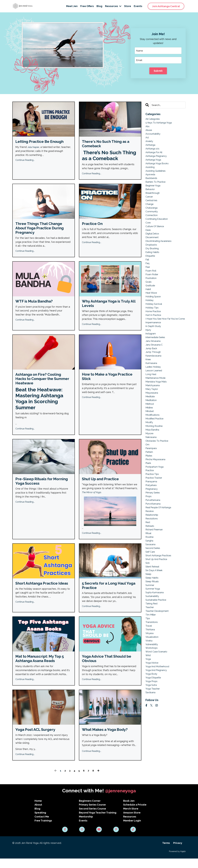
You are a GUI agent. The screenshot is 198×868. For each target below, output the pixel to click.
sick (148, 598)
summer (150, 622)
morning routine (155, 452)
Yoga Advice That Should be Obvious (110, 667)
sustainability (153, 634)
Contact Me (42, 826)
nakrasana (152, 464)
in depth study (154, 345)
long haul (152, 396)
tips (148, 657)
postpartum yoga (156, 495)
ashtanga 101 (153, 151)
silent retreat (154, 602)
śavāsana (151, 737)
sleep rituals (153, 618)
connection (152, 222)
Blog (99, 6)
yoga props (152, 725)
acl (147, 139)
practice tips (153, 503)
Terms (166, 853)
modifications (153, 440)
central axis (152, 207)
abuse (149, 131)
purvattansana (154, 531)
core (148, 230)
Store (128, 6)
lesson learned (155, 392)
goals (149, 294)
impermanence (154, 341)
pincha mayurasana (157, 487)
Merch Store (131, 818)
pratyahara (152, 515)
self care (151, 586)
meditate (151, 420)
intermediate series (157, 357)
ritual (149, 566)
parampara (152, 475)
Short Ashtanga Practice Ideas (39, 593)
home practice (154, 325)
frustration (152, 290)
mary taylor (152, 412)
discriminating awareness (161, 250)
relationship (153, 547)
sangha (150, 574)
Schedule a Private (135, 814)
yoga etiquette (154, 721)
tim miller (151, 653)
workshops (152, 689)
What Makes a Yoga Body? (108, 739)
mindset (150, 436)
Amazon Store (132, 822)
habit (149, 301)
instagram (151, 353)
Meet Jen (72, 6)
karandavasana (154, 377)
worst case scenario (158, 693)
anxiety (150, 143)
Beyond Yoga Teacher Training (98, 822)
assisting (151, 171)
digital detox (153, 242)
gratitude (151, 298)
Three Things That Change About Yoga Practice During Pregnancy (43, 230)
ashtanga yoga (154, 163)
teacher (150, 645)
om (148, 471)
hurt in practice (155, 329)
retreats (151, 559)
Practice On (94, 226)
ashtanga (151, 147)
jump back (152, 369)
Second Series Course (92, 818)
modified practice (156, 444)
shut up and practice (158, 594)
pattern (150, 479)
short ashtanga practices (160, 590)
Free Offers (87, 6)
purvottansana (154, 535)
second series (154, 582)
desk (148, 238)
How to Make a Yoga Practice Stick (101, 382)
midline (150, 432)
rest (148, 555)
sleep (149, 610)
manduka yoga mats (157, 404)
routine (150, 570)
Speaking (40, 822)
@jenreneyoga (120, 800)
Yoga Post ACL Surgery (38, 739)
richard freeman (156, 563)
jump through (154, 373)
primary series (154, 523)
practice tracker (155, 507)
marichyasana (154, 408)
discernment (153, 246)
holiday (150, 313)
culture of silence (156, 234)
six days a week (155, 606)
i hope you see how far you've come (164, 335)
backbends (152, 183)
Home (38, 810)
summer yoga (153, 626)
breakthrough (154, 199)
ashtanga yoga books (158, 167)
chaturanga (152, 215)
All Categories (154, 120)
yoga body (152, 717)
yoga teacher (153, 733)
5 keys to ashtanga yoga (160, 124)
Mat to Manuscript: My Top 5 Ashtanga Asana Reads (43, 667)
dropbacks (152, 254)
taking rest (152, 642)
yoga (148, 701)
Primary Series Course (92, 814)
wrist (149, 697)
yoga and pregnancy (158, 713)
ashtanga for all (155, 155)
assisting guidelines (157, 175)
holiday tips (153, 321)
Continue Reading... (25, 161)
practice (150, 499)
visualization (153, 677)
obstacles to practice (158, 468)
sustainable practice (158, 638)
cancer (150, 203)
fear (148, 278)
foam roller (153, 286)
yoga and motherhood (159, 709)
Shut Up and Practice (103, 485)
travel (149, 665)
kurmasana (152, 385)
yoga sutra (152, 729)
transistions (152, 661)
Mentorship (86, 826)
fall (148, 270)
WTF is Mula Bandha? (37, 305)
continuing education (158, 226)
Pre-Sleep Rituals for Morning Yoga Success (38, 488)
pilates (149, 483)
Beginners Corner (90, 810)
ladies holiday (154, 389)
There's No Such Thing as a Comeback (109, 145)
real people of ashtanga (160, 539)
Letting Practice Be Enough (43, 142)
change (150, 211)
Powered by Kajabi (177, 861)
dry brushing (153, 258)
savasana (151, 578)
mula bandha (153, 456)
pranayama (152, 511)
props (149, 527)
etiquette (151, 266)
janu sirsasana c (155, 365)
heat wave (152, 305)
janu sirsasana (154, 361)
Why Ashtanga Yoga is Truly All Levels (109, 307)
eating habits (153, 262)
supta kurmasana (156, 630)
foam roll (151, 282)
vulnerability (153, 685)
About (38, 814)
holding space (154, 309)
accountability (154, 135)
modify (150, 448)
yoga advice (153, 705)
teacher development (159, 649)
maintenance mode (157, 400)
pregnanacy (153, 519)
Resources (113, 6)
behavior (151, 195)
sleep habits (153, 614)
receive (150, 543)
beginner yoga (154, 191)
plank (149, 491)
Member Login (132, 830)
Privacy (178, 853)
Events (138, 6)
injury (149, 349)
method (150, 428)
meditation (152, 424)
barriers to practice (157, 187)
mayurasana (153, 416)
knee (149, 381)
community (152, 218)
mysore (150, 460)
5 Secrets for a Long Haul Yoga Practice (107, 593)
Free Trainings (43, 830)
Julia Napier (34, 148)
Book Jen (129, 810)
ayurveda (151, 179)
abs (148, 128)
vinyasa (150, 673)
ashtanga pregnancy (158, 159)
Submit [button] (158, 71)
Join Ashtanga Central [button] (166, 6)
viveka (149, 681)
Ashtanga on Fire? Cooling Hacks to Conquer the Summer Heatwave (41, 384)
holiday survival (155, 317)
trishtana (151, 669)
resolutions (152, 551)
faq (148, 274)
